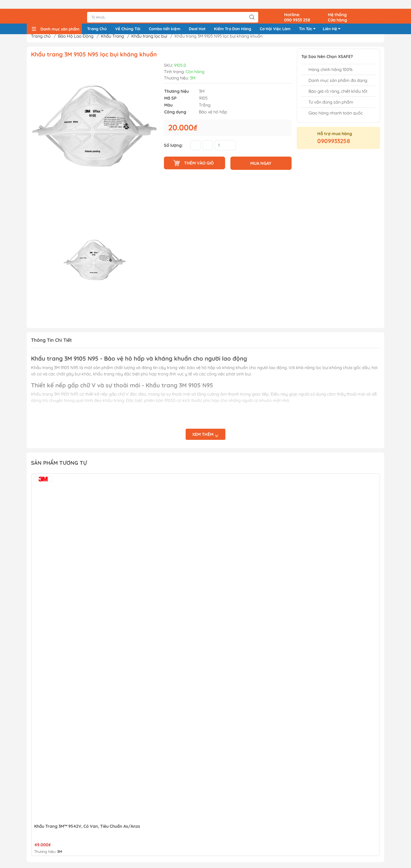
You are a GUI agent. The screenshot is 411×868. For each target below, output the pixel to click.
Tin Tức (309, 22)
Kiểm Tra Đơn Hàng (233, 21)
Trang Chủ (97, 21)
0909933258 (334, 143)
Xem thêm (205, 436)
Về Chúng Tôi (128, 21)
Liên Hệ (333, 22)
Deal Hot (197, 21)
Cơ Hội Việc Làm (275, 21)
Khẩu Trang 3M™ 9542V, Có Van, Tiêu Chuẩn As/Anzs (87, 828)
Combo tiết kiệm (165, 21)
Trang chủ (41, 38)
